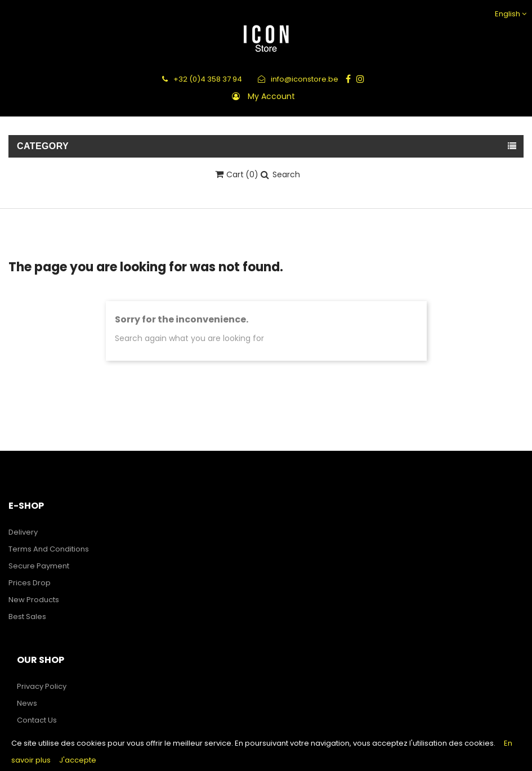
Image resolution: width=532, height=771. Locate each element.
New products (34, 600)
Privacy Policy (42, 686)
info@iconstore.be (298, 79)
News (27, 703)
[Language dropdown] (509, 14)
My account (271, 96)
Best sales (27, 617)
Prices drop (30, 583)
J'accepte (78, 760)
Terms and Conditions (49, 549)
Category (43, 146)
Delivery (23, 532)
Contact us (37, 720)
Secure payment (39, 566)
